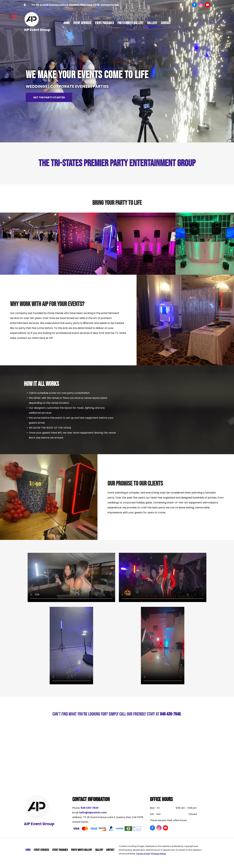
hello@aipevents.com (93, 812)
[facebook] (195, 5)
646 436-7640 (170, 714)
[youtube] (208, 5)
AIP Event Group (37, 30)
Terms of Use (143, 854)
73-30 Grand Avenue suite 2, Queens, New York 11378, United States (75, 5)
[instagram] (201, 5)
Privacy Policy (159, 854)
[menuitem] (66, 23)
